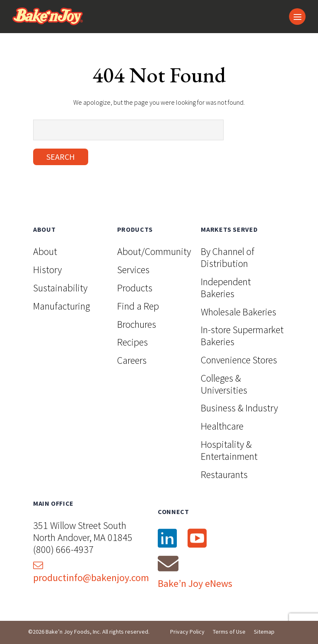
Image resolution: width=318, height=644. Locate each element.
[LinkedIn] (167, 538)
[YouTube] (197, 538)
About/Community (154, 251)
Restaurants (224, 475)
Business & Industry (239, 408)
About (45, 251)
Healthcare (222, 426)
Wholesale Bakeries (238, 312)
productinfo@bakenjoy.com (91, 572)
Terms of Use (229, 632)
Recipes (132, 342)
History (47, 270)
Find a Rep (138, 306)
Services (133, 270)
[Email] (168, 563)
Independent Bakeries (226, 288)
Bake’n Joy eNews (195, 583)
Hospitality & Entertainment (229, 450)
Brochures (137, 324)
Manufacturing (61, 306)
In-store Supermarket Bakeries (242, 336)
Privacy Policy (187, 632)
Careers (132, 360)
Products (135, 288)
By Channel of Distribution (228, 257)
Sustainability (60, 288)
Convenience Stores (239, 360)
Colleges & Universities (224, 384)
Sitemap (264, 632)
